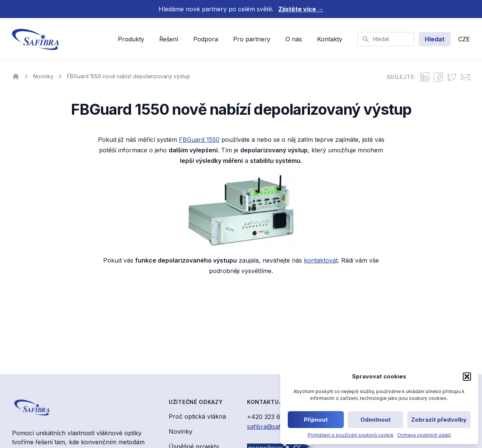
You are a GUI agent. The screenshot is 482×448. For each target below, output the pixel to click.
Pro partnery (252, 39)
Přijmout (316, 420)
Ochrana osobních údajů (424, 435)
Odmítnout (375, 420)
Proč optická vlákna (197, 416)
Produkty (131, 39)
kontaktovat (321, 260)
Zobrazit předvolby (439, 420)
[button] (467, 377)
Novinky (181, 431)
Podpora (206, 39)
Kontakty (330, 39)
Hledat (435, 39)
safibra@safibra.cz (274, 427)
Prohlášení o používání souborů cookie (351, 435)
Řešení (169, 39)
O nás (294, 39)
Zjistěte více (301, 9)
